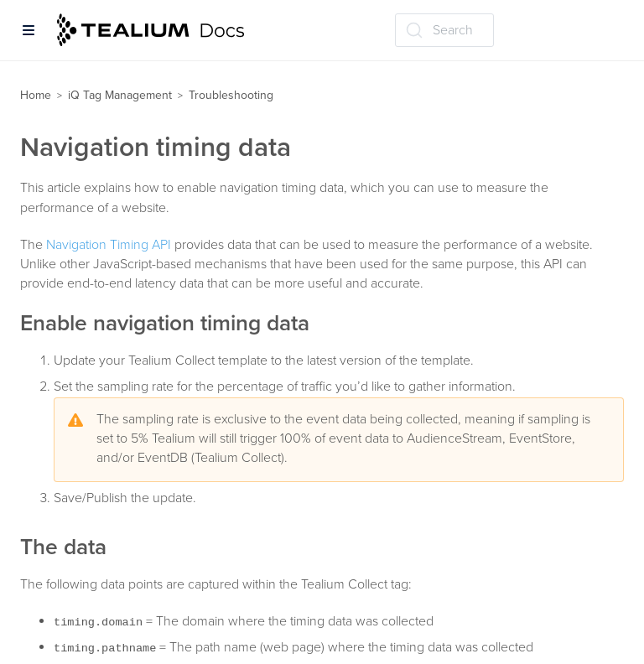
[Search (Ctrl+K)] (444, 30)
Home (36, 95)
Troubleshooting (231, 95)
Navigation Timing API (109, 245)
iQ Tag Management (120, 95)
